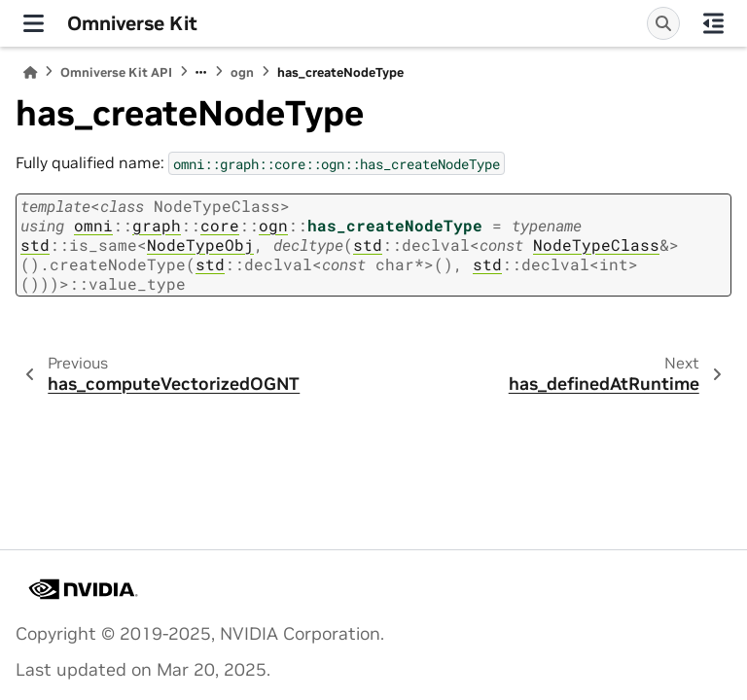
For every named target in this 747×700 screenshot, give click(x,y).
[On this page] (713, 23)
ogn (242, 72)
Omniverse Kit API (116, 72)
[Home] (30, 72)
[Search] (663, 23)
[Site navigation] (34, 23)
